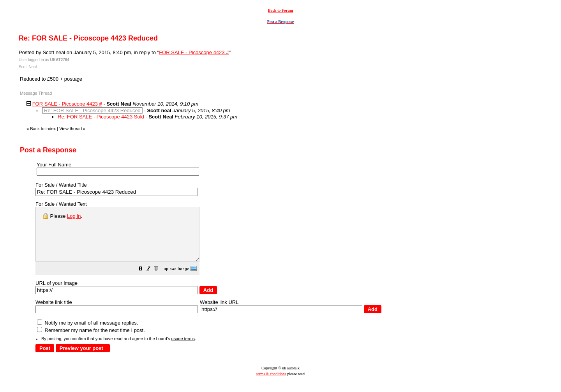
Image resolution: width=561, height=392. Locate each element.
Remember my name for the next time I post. (91, 341)
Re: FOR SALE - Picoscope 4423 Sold (101, 117)
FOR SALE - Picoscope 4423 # (194, 52)
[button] (160, 280)
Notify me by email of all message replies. (87, 333)
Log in (74, 216)
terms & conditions (271, 384)
